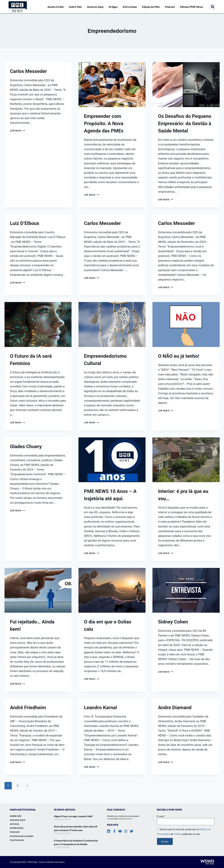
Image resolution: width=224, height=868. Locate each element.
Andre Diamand (175, 708)
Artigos (113, 7)
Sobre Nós (75, 7)
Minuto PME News (192, 7)
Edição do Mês (151, 7)
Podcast (170, 7)
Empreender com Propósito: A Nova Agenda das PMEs (104, 123)
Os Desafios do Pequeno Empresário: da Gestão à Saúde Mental (185, 123)
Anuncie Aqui (95, 7)
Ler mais (17, 131)
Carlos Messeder (28, 71)
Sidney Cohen (173, 622)
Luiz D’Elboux (25, 223)
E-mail (161, 816)
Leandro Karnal (100, 708)
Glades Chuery (26, 446)
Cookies (178, 834)
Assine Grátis (56, 7)
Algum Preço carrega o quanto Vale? (73, 816)
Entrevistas (130, 7)
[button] (212, 7)
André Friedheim (28, 708)
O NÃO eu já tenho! (179, 356)
